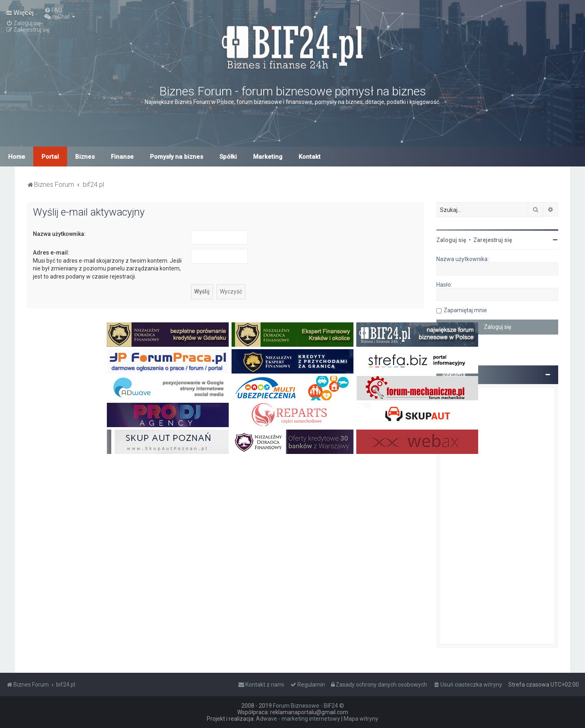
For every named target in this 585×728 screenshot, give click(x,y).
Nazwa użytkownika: (59, 234)
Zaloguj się (451, 240)
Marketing (268, 157)
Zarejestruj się (493, 240)
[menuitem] (53, 10)
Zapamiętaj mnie (465, 310)
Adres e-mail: (51, 253)
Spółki (228, 157)
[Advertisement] (497, 516)
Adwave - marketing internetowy (298, 719)
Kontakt (310, 157)
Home (17, 157)
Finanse (122, 157)
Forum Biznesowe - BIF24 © (309, 706)
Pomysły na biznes (177, 157)
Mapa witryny (361, 719)
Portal (50, 157)
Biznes (85, 157)
